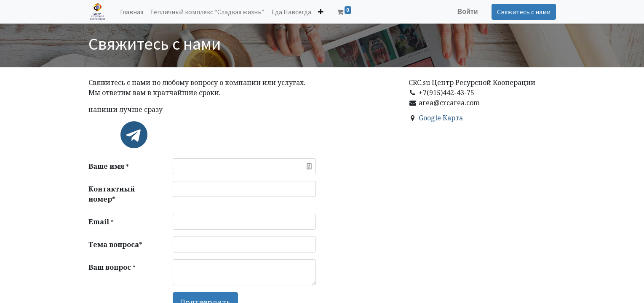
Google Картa (441, 118)
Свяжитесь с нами (524, 12)
